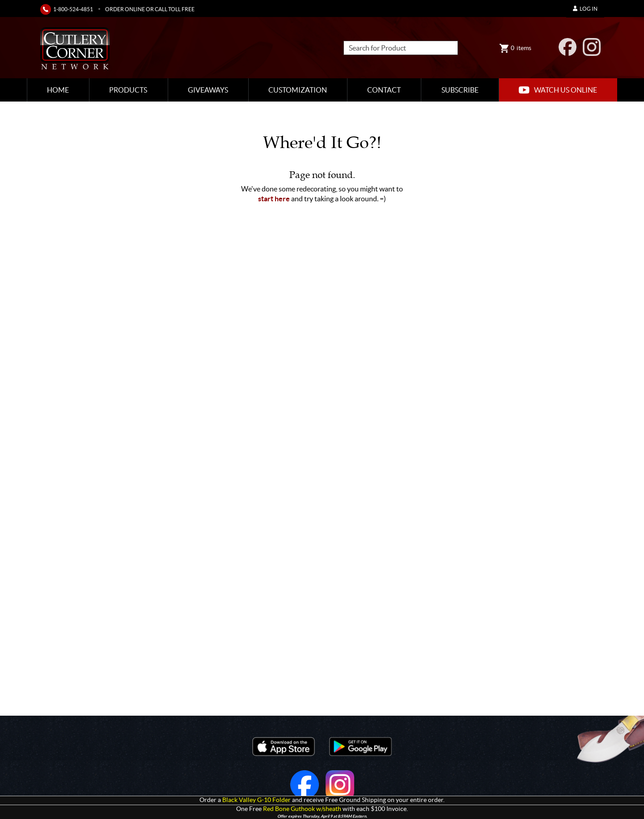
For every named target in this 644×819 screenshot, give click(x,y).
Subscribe (460, 90)
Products (128, 90)
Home (58, 90)
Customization (298, 90)
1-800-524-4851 (73, 9)
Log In (585, 9)
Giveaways (208, 90)
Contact (384, 90)
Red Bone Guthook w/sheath (302, 809)
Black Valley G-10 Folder (256, 800)
